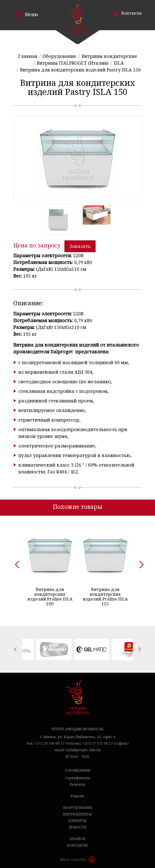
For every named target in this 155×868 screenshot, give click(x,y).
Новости (78, 825)
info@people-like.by (83, 747)
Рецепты (77, 782)
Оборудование (77, 805)
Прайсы (78, 836)
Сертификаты (78, 775)
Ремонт (77, 793)
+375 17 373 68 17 (98, 741)
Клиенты (77, 818)
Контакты (131, 13)
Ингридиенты (77, 812)
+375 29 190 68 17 (49, 741)
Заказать (80, 246)
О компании (78, 768)
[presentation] (15, 562)
